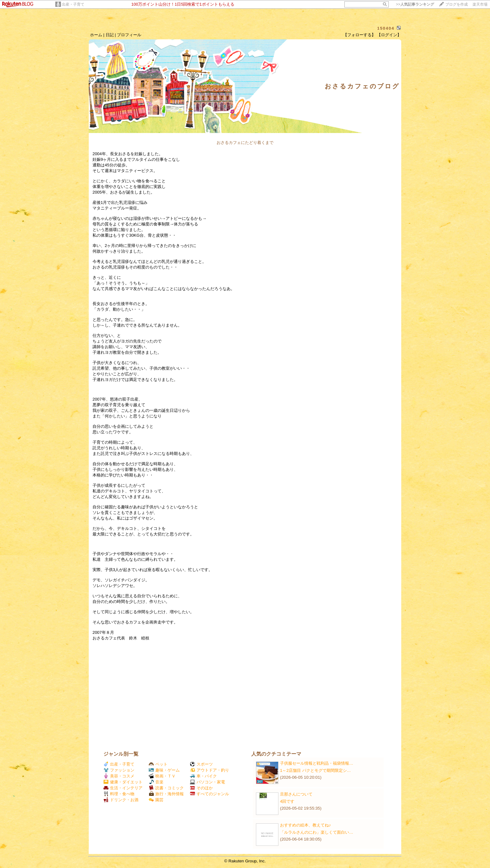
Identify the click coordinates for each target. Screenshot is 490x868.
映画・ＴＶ (162, 776)
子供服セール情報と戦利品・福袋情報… (317, 763)
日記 (110, 35)
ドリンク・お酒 (121, 800)
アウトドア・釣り (210, 770)
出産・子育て (73, 4)
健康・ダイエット (123, 782)
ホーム (96, 35)
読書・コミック (166, 788)
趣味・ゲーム (164, 770)
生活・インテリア (123, 788)
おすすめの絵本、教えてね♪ (305, 825)
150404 (386, 28)
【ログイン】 (389, 35)
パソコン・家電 (207, 782)
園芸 (156, 800)
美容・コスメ (119, 776)
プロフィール (129, 35)
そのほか (201, 788)
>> (415, 4)
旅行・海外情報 (166, 794)
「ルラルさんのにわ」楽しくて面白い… (317, 832)
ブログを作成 (457, 4)
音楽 (156, 782)
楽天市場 (480, 4)
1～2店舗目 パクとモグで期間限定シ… (315, 770)
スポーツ (201, 764)
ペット (158, 764)
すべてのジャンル (210, 794)
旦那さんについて (296, 794)
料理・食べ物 (119, 794)
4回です (287, 801)
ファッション (119, 770)
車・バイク (203, 776)
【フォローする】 (359, 35)
